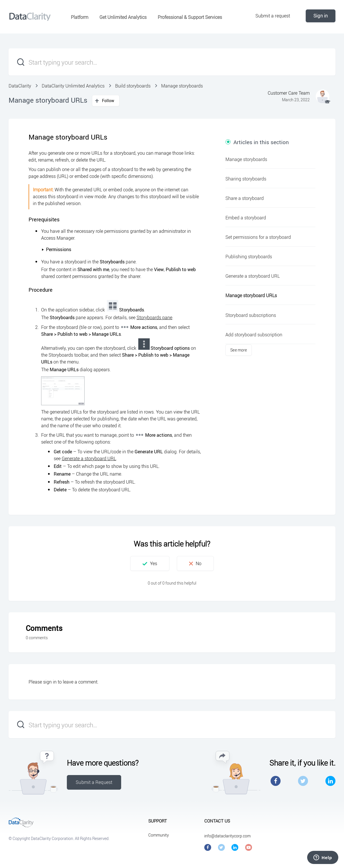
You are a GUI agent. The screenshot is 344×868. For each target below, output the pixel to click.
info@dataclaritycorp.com (227, 836)
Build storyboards (133, 86)
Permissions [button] (56, 249)
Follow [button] (108, 101)
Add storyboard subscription (254, 335)
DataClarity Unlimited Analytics (73, 86)
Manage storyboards (182, 86)
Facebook (276, 781)
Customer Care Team (289, 93)
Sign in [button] (321, 16)
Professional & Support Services (190, 17)
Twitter (303, 781)
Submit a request (273, 16)
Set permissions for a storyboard (258, 237)
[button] (150, 563)
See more (239, 350)
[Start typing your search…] (172, 62)
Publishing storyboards (249, 257)
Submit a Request (94, 782)
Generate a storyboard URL (89, 458)
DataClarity (20, 86)
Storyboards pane (154, 317)
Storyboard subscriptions (251, 315)
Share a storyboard (245, 198)
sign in (50, 682)
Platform (80, 17)
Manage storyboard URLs (251, 295)
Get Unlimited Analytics (123, 17)
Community (159, 835)
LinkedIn (330, 781)
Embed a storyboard (246, 218)
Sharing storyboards (246, 179)
